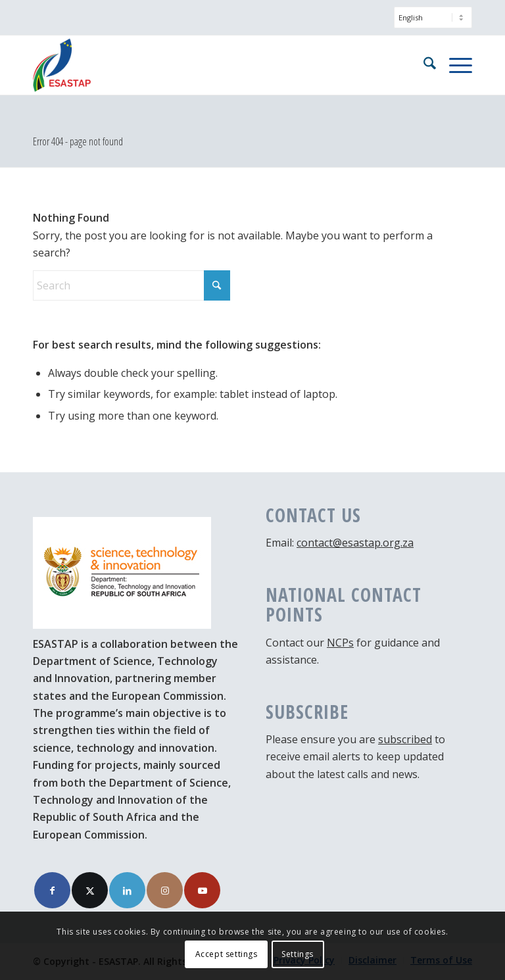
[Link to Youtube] (202, 890)
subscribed (405, 739)
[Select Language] (433, 17)
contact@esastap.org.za (355, 543)
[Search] (423, 65)
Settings (298, 954)
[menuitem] (430, 24)
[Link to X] (90, 890)
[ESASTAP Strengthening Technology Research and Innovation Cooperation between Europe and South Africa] (62, 65)
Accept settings (227, 954)
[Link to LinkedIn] (127, 890)
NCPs (340, 643)
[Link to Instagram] (165, 890)
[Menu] (454, 65)
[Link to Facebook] (52, 890)
